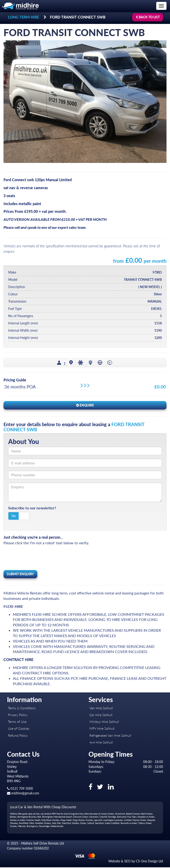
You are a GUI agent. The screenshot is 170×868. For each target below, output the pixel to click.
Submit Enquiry (20, 575)
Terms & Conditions (22, 709)
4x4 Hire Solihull (101, 743)
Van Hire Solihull (101, 709)
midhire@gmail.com (23, 794)
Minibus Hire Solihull (104, 722)
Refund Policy (18, 736)
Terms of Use (17, 722)
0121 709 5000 (20, 789)
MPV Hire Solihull (102, 729)
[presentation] (39, 558)
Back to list (148, 17)
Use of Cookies (19, 729)
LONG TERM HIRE (23, 17)
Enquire (85, 406)
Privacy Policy (18, 716)
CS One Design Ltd (149, 862)
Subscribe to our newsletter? (32, 509)
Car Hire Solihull (101, 716)
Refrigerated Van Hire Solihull (110, 736)
